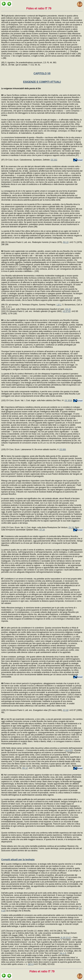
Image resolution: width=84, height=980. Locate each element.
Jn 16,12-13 (65, 938)
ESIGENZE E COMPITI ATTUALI (42, 82)
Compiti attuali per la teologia (18, 859)
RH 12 (25, 768)
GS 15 (68, 309)
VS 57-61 (67, 311)
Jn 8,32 (69, 750)
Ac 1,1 (63, 953)
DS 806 (63, 449)
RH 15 (66, 242)
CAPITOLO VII (42, 73)
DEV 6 (31, 964)
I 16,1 (59, 305)
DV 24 (71, 527)
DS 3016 (68, 400)
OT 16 (42, 530)
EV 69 (66, 710)
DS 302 (54, 160)
